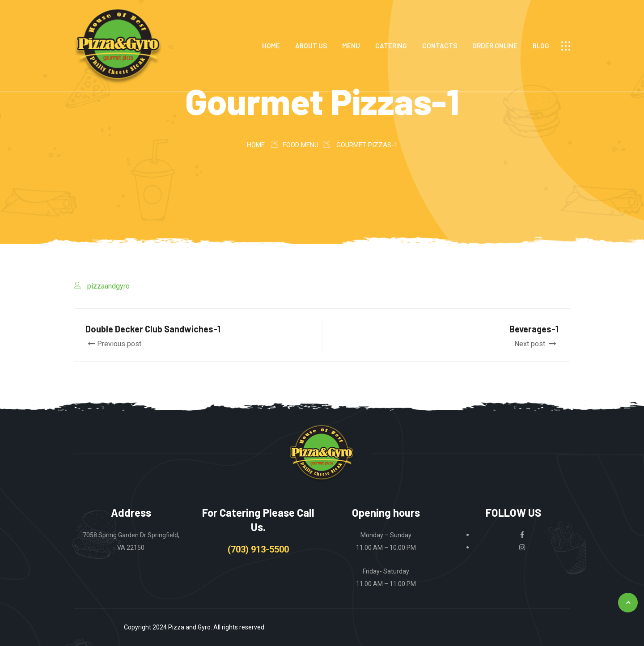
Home (256, 145)
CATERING (391, 46)
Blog (541, 46)
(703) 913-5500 (258, 549)
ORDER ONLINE (495, 46)
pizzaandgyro (108, 286)
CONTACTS (440, 46)
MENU (351, 46)
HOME (271, 46)
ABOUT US (311, 46)
